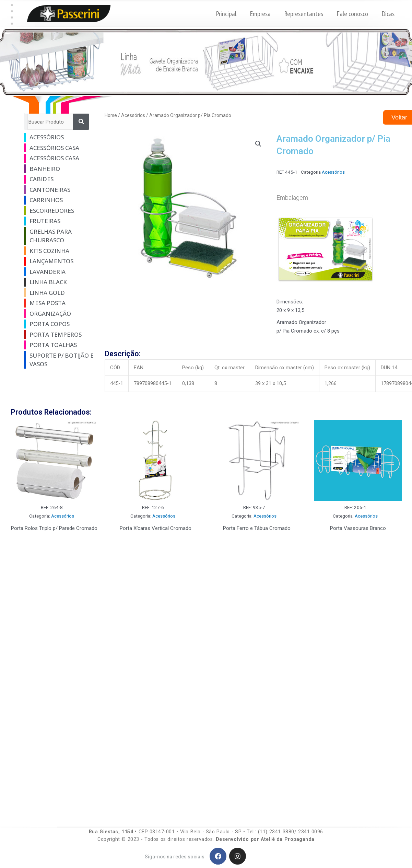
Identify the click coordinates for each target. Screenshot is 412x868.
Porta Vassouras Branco (358, 528)
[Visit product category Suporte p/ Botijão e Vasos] (58, 360)
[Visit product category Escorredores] (58, 211)
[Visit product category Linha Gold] (58, 293)
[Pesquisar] (81, 122)
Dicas (388, 14)
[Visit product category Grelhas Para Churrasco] (58, 236)
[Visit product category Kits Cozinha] (58, 251)
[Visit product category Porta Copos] (58, 324)
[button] (12, 5)
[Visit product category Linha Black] (58, 282)
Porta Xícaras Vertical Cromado (156, 528)
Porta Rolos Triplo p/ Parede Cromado (54, 528)
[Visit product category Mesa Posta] (58, 303)
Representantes (304, 14)
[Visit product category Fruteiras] (58, 221)
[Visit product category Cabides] (58, 179)
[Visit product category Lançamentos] (58, 261)
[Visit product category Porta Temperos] (58, 335)
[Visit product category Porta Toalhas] (58, 345)
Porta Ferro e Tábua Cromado (257, 528)
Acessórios (133, 115)
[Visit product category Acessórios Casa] (58, 148)
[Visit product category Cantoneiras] (58, 190)
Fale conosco (352, 14)
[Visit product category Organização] (58, 314)
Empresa (260, 14)
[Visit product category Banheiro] (58, 169)
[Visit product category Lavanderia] (58, 272)
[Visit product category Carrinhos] (58, 200)
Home (111, 115)
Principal (226, 14)
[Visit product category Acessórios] (58, 137)
